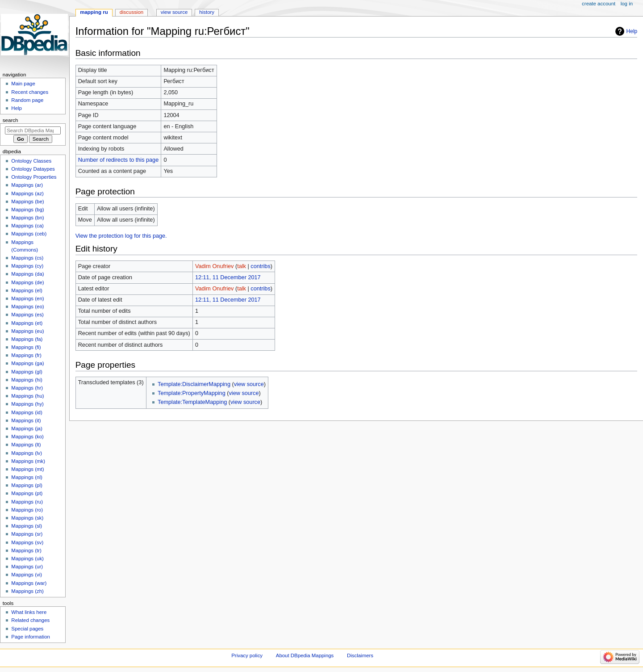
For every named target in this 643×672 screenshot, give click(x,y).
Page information (31, 637)
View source (174, 12)
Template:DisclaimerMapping (194, 384)
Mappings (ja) (27, 428)
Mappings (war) (29, 583)
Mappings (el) (27, 290)
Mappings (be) (27, 202)
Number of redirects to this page (119, 160)
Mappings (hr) (27, 388)
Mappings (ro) (27, 510)
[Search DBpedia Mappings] (33, 130)
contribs (260, 266)
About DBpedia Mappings (305, 655)
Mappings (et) (27, 323)
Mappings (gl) (27, 372)
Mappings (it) (26, 420)
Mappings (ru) (27, 502)
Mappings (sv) (27, 542)
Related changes (30, 620)
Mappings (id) (27, 412)
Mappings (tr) (26, 550)
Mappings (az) (27, 193)
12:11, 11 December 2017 (228, 277)
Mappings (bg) (27, 210)
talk (242, 266)
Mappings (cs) (27, 258)
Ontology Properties (34, 177)
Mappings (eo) (27, 307)
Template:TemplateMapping (192, 402)
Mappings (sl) (27, 526)
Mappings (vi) (27, 575)
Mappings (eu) (27, 331)
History (207, 12)
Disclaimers (360, 655)
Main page (23, 84)
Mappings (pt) (27, 493)
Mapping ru (94, 12)
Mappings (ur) (27, 567)
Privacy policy (247, 655)
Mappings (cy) (27, 266)
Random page (27, 100)
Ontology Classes (31, 161)
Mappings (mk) (28, 461)
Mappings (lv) (27, 453)
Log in (627, 4)
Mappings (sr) (27, 534)
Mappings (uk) (27, 559)
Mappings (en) (27, 298)
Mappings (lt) (26, 445)
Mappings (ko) (27, 437)
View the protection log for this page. (121, 236)
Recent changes (30, 92)
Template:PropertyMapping (192, 393)
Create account (599, 4)
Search (10, 120)
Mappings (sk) (27, 518)
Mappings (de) (27, 282)
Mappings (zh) (27, 591)
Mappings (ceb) (29, 234)
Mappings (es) (27, 315)
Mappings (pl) (27, 485)
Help (632, 31)
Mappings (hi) (27, 380)
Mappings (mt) (27, 469)
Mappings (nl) (27, 477)
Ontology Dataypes (33, 169)
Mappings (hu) (27, 396)
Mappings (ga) (27, 363)
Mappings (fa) (27, 339)
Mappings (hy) (27, 404)
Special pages (27, 629)
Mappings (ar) (27, 185)
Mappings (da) (27, 274)
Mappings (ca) (27, 226)
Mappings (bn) (27, 218)
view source (249, 384)
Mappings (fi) (26, 347)
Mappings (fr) (26, 355)
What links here (29, 612)
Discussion (132, 12)
